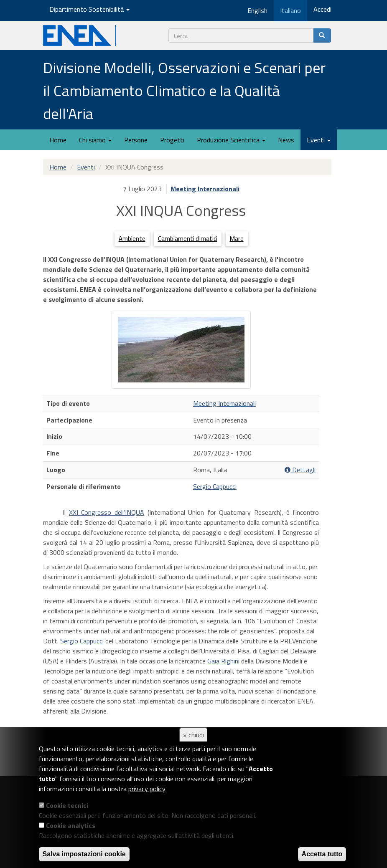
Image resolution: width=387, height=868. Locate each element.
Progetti (172, 140)
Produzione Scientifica (231, 140)
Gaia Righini (223, 661)
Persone (136, 140)
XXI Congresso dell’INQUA (107, 512)
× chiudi (193, 735)
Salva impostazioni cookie (84, 854)
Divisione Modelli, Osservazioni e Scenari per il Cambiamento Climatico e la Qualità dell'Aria (184, 90)
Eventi (319, 140)
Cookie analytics (71, 825)
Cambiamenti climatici (188, 239)
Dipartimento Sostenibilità (89, 9)
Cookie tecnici (67, 805)
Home (58, 140)
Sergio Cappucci (215, 486)
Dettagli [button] (300, 470)
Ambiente (132, 239)
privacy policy (147, 789)
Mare (237, 239)
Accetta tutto (322, 854)
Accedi (322, 9)
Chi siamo (95, 140)
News (286, 140)
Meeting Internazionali (205, 189)
